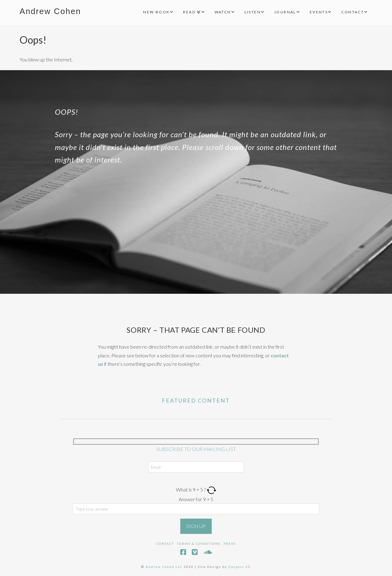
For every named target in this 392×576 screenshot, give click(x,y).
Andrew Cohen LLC (164, 567)
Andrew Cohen (50, 11)
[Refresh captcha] (211, 489)
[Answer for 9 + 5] (196, 509)
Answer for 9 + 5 (196, 499)
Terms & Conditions (199, 544)
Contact (165, 544)
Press (230, 544)
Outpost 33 (239, 567)
